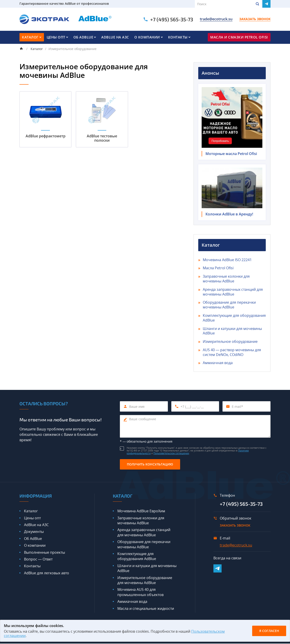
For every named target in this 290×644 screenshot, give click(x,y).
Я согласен (269, 631)
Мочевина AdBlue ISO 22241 (227, 260)
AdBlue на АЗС (115, 37)
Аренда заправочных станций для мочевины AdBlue (233, 292)
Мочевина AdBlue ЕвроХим (141, 512)
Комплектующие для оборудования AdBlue (234, 318)
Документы (34, 532)
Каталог (30, 37)
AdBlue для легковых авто (47, 573)
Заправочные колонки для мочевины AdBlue (226, 279)
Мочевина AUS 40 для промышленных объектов (140, 593)
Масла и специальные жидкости (146, 609)
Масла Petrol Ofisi (218, 269)
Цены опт (56, 37)
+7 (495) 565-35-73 (172, 19)
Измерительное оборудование (230, 342)
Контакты (178, 37)
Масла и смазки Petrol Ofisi (239, 37)
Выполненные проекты (45, 553)
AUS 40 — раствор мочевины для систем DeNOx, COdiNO (232, 353)
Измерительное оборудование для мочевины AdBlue (145, 581)
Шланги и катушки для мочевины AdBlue (232, 331)
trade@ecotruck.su (216, 19)
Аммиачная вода (218, 363)
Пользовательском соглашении (171, 454)
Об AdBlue (83, 37)
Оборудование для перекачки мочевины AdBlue (229, 305)
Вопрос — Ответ (38, 560)
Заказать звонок (255, 19)
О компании (147, 37)
